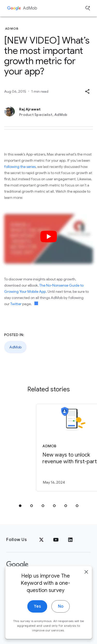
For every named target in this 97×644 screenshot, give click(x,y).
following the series (20, 167)
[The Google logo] (17, 565)
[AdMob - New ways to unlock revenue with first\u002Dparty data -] (58, 448)
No (61, 615)
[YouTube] (56, 540)
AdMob (30, 8)
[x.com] (41, 540)
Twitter (16, 304)
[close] (86, 580)
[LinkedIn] (70, 540)
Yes (37, 615)
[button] (87, 91)
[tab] (20, 506)
